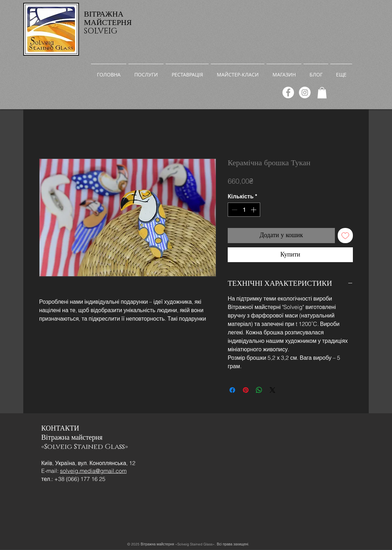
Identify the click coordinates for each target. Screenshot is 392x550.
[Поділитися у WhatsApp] (259, 390)
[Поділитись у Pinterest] (246, 390)
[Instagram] (305, 92)
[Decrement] (234, 210)
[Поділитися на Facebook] (232, 390)
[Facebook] (288, 92)
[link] (322, 93)
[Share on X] (272, 390)
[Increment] (254, 210)
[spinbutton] (244, 210)
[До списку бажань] (345, 236)
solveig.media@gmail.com (93, 471)
